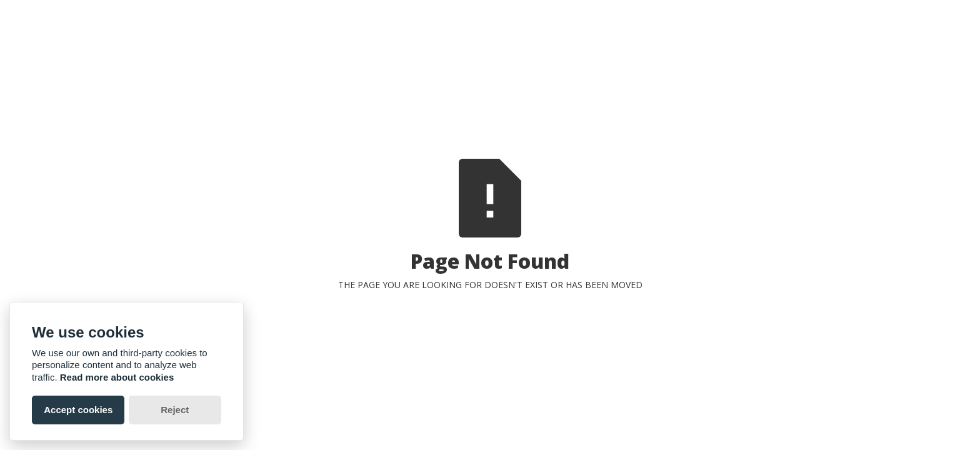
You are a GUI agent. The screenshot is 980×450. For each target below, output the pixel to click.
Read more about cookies (117, 377)
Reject (175, 410)
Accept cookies (78, 410)
